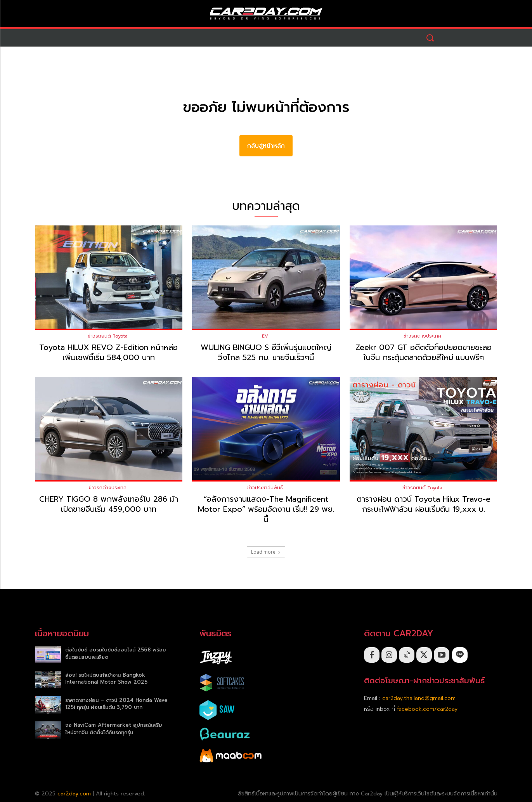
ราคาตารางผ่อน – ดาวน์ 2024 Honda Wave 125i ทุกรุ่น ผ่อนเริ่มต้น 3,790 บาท (116, 704)
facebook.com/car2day (427, 709)
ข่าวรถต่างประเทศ (422, 336)
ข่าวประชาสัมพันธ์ (265, 488)
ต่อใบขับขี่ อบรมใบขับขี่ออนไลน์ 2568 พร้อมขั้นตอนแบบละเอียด (115, 653)
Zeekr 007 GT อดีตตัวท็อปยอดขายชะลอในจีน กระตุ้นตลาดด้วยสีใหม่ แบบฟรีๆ (424, 352)
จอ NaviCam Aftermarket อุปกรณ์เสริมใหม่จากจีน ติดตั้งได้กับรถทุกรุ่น (114, 728)
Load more (266, 552)
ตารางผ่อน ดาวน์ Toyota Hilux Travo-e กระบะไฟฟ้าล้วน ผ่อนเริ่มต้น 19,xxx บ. (424, 504)
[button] (430, 38)
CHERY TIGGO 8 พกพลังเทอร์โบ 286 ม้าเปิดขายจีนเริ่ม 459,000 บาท (109, 504)
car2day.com (74, 794)
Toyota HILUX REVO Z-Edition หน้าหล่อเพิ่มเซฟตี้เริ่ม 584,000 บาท (108, 352)
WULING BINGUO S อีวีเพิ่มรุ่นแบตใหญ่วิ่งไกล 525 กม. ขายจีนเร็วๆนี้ (266, 352)
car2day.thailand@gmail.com (419, 698)
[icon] (460, 655)
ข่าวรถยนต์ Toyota (108, 336)
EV (265, 336)
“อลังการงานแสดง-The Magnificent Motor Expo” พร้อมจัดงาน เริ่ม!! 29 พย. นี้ (266, 509)
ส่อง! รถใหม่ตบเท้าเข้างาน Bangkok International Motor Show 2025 (106, 678)
